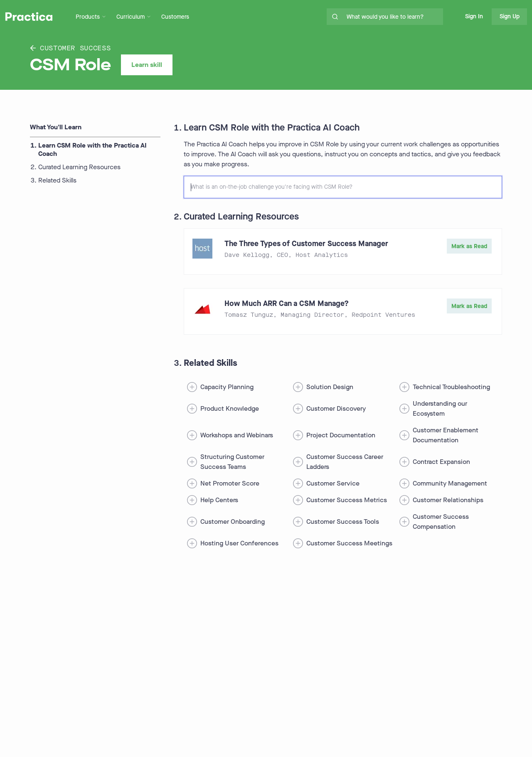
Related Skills (57, 180)
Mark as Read (469, 246)
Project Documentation (341, 435)
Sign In (474, 16)
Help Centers (219, 500)
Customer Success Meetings (349, 543)
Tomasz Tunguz (249, 315)
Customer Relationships (448, 500)
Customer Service (333, 483)
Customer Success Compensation (441, 522)
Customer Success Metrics (347, 500)
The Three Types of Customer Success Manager (306, 244)
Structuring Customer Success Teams (232, 462)
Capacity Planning (227, 387)
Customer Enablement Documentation (446, 435)
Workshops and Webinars (237, 435)
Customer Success (70, 48)
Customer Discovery (336, 408)
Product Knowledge (230, 408)
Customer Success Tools (343, 522)
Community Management (450, 483)
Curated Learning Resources (79, 167)
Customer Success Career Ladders (345, 462)
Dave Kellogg (247, 255)
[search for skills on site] (393, 17)
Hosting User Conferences (239, 543)
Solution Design (330, 387)
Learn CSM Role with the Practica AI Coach (92, 150)
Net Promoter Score (230, 483)
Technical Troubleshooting (451, 387)
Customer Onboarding (233, 522)
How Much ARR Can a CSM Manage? (287, 303)
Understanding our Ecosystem (440, 408)
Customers (175, 17)
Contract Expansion (441, 462)
